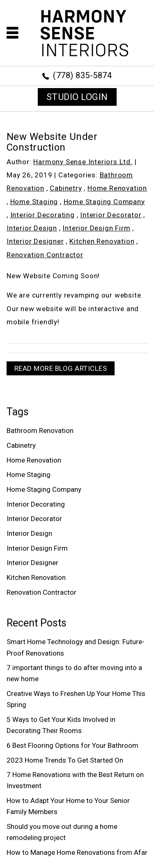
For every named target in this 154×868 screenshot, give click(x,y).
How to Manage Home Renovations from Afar (77, 852)
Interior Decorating (43, 215)
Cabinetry (66, 188)
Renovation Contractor (45, 255)
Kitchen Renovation (102, 241)
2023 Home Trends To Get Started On (65, 760)
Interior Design (32, 228)
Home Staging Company (104, 202)
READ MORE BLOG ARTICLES (61, 368)
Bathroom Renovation (40, 431)
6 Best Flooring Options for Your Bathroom (72, 745)
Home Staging (34, 202)
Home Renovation (117, 188)
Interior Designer (35, 241)
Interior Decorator (111, 215)
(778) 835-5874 (82, 75)
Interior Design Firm (96, 228)
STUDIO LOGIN (77, 97)
